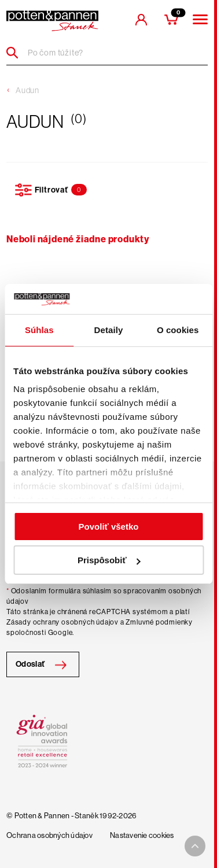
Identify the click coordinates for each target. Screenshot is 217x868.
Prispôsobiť (109, 560)
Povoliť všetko (109, 527)
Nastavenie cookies (142, 836)
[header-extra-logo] (52, 21)
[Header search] (16, 53)
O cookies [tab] (178, 330)
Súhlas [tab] (39, 330)
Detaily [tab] (109, 330)
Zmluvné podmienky (159, 622)
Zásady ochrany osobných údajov (62, 622)
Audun (27, 90)
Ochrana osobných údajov (49, 836)
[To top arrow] (195, 846)
